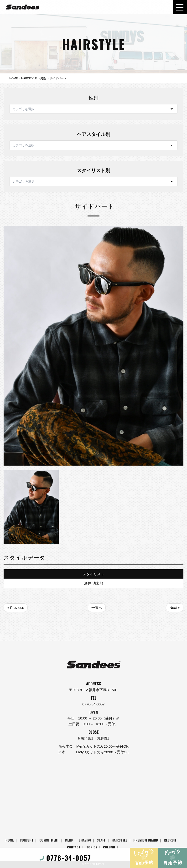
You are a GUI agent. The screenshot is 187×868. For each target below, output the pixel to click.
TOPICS (92, 847)
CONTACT (74, 847)
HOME (10, 840)
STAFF (101, 840)
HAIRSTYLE (119, 840)
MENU (69, 840)
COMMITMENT (49, 840)
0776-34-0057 (93, 704)
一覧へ (97, 608)
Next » (175, 608)
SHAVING (85, 840)
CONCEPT (27, 840)
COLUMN (109, 847)
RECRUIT (170, 840)
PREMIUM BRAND (146, 840)
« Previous (16, 608)
